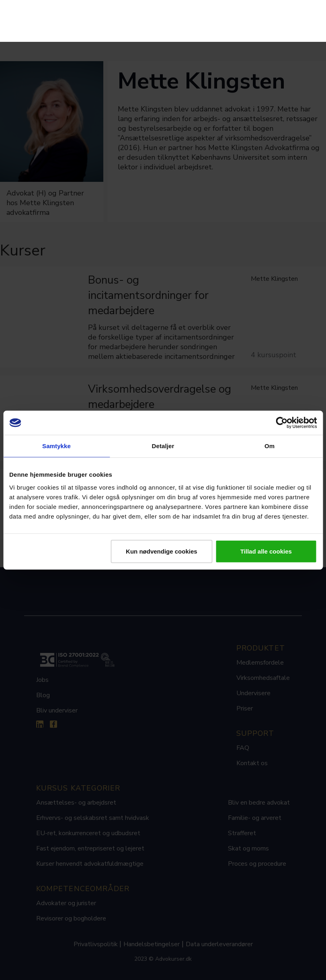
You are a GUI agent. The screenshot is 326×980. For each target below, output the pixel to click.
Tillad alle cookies (266, 551)
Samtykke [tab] (56, 446)
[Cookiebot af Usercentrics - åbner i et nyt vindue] (282, 423)
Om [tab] (270, 446)
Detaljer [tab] (163, 446)
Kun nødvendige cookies (162, 551)
